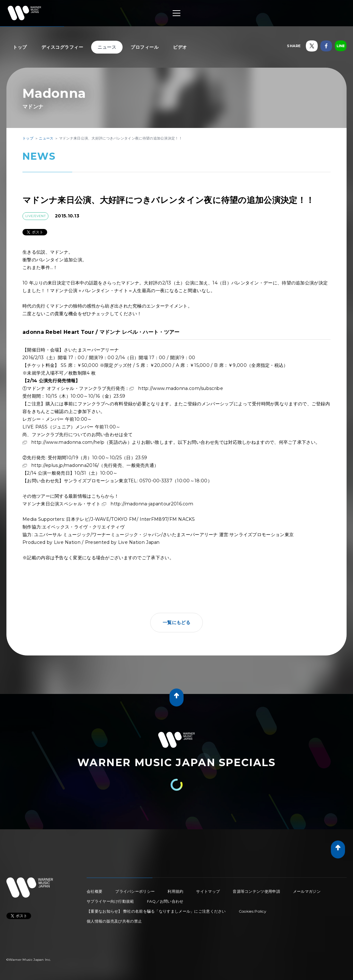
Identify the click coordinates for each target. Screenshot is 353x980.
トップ (20, 47)
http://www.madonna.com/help (68, 442)
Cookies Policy (253, 911)
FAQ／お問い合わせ (165, 901)
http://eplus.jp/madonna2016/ (65, 465)
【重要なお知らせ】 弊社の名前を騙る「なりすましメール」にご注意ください (156, 911)
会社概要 (95, 891)
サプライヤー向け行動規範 (110, 901)
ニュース (107, 47)
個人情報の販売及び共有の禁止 (114, 921)
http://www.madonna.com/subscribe (181, 388)
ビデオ (180, 47)
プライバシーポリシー (135, 891)
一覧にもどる (176, 622)
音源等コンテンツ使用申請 (256, 891)
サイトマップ (208, 891)
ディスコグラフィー (62, 47)
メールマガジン (307, 891)
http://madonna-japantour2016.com (152, 504)
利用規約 (175, 891)
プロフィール (145, 47)
